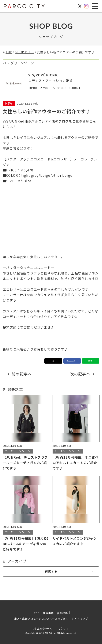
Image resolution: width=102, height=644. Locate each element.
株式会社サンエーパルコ (51, 629)
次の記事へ (80, 374)
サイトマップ (80, 619)
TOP (37, 613)
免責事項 (48, 613)
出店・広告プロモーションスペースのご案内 (41, 619)
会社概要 (62, 613)
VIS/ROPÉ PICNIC (44, 75)
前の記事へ (22, 374)
